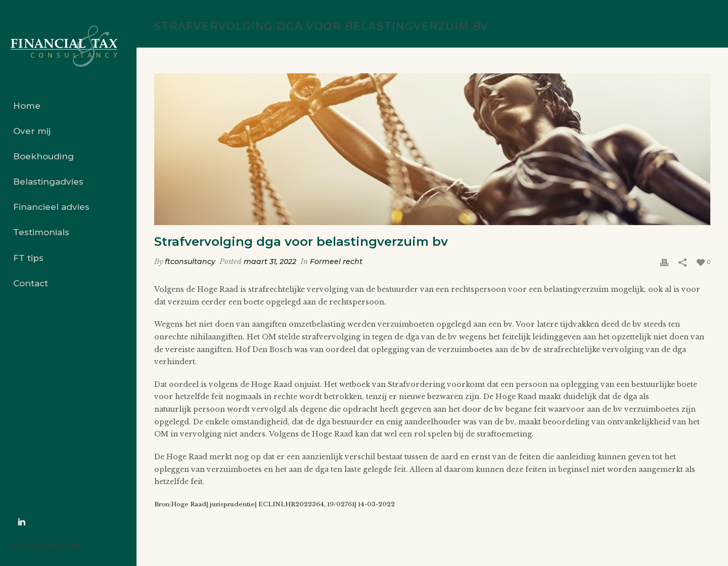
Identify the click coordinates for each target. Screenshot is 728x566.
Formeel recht (336, 262)
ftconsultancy (190, 262)
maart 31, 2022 (270, 262)
